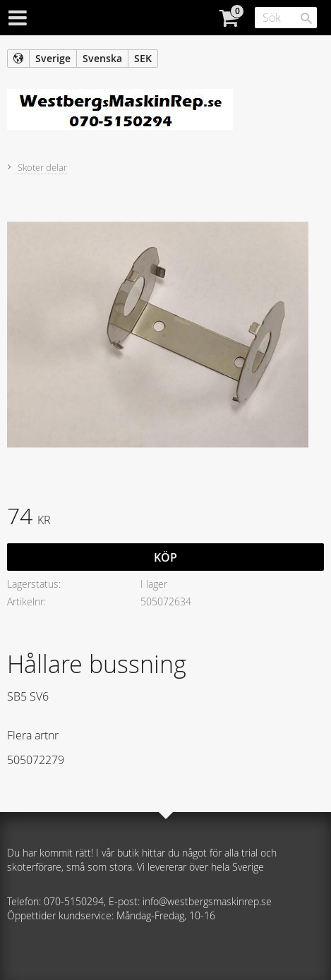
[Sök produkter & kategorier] (286, 18)
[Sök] (306, 18)
